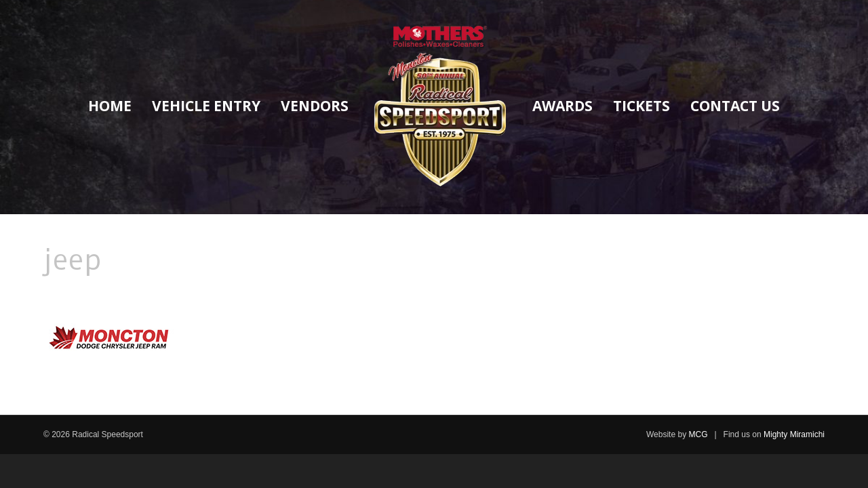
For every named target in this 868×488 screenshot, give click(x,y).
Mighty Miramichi (794, 434)
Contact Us (735, 106)
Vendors (315, 106)
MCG (698, 434)
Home (110, 106)
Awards (563, 106)
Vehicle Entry (206, 106)
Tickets (642, 106)
